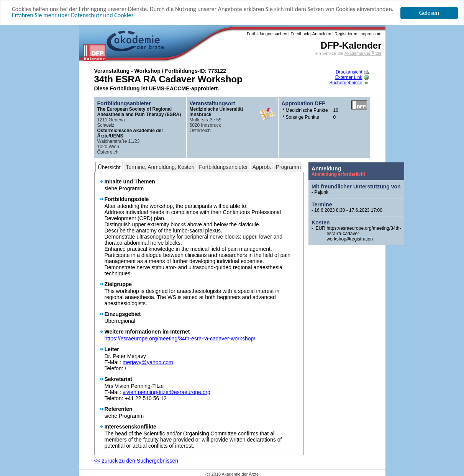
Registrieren (345, 34)
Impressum (370, 34)
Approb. (262, 167)
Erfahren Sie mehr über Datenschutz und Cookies (73, 15)
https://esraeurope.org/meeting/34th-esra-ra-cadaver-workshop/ (180, 339)
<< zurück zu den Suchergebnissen (136, 461)
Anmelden (321, 34)
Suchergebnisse (349, 83)
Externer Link (352, 77)
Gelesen (429, 13)
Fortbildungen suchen (267, 34)
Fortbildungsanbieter (223, 167)
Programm (288, 167)
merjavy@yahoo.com (148, 362)
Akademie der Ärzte (363, 53)
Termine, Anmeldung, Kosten (160, 167)
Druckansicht (352, 72)
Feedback (299, 34)
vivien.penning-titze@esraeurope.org (166, 392)
